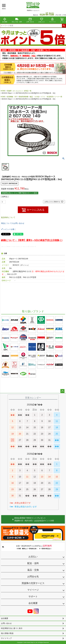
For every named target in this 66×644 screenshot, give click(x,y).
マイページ (52, 20)
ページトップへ (62, 391)
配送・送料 (33, 563)
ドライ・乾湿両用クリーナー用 (51, 97)
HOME (3, 91)
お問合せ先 (33, 577)
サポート (33, 596)
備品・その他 (34, 97)
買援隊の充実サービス (33, 583)
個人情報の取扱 (7, 633)
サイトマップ (6, 638)
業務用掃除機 (23, 97)
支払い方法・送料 (17, 20)
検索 (64, 26)
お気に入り (42, 20)
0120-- (47, 15)
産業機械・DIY (12, 97)
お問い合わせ (30, 20)
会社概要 (5, 20)
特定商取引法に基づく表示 (12, 628)
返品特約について (8, 217)
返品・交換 (33, 570)
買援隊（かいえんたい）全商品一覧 (19, 91)
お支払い (33, 557)
